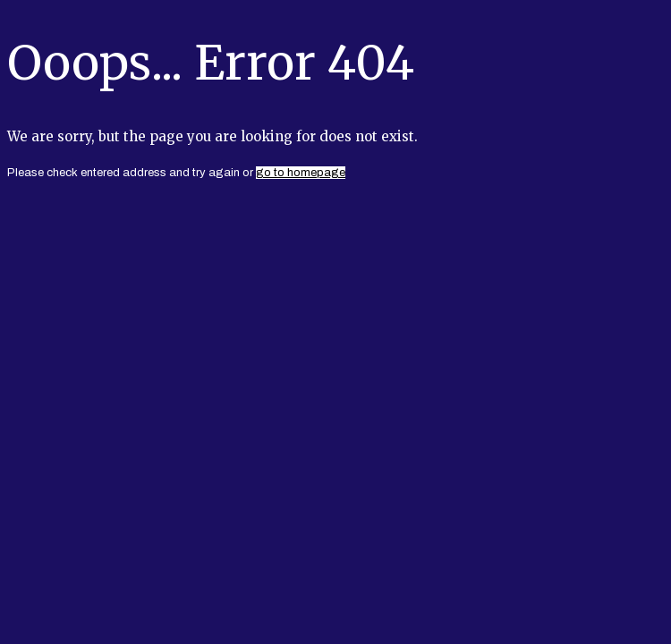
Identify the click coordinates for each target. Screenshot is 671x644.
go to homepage (301, 173)
